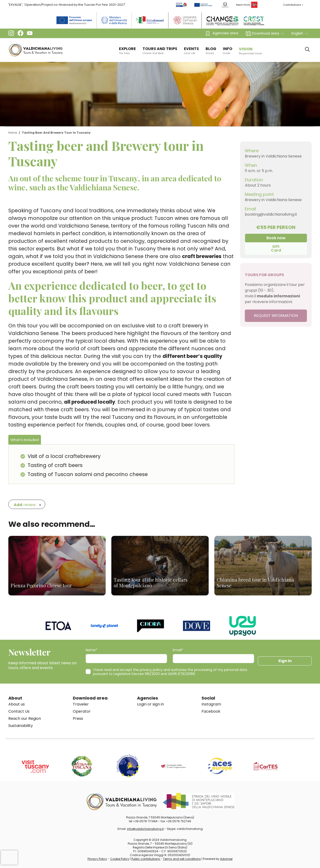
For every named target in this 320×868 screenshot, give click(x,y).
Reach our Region (25, 718)
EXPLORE (127, 51)
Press (78, 718)
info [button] (228, 51)
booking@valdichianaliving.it (271, 214)
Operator (82, 711)
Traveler (81, 704)
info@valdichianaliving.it (145, 829)
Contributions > (293, 5)
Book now (276, 238)
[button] (265, 33)
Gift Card (276, 248)
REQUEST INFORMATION (276, 316)
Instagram (211, 704)
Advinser (226, 859)
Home (13, 133)
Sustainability (21, 726)
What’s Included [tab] (25, 440)
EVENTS (191, 51)
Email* (178, 650)
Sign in (285, 661)
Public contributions (146, 859)
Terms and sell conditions (182, 859)
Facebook (211, 711)
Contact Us (19, 711)
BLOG (211, 51)
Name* (91, 650)
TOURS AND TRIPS (160, 51)
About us (17, 704)
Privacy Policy (97, 859)
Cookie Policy (120, 859)
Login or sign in (150, 704)
